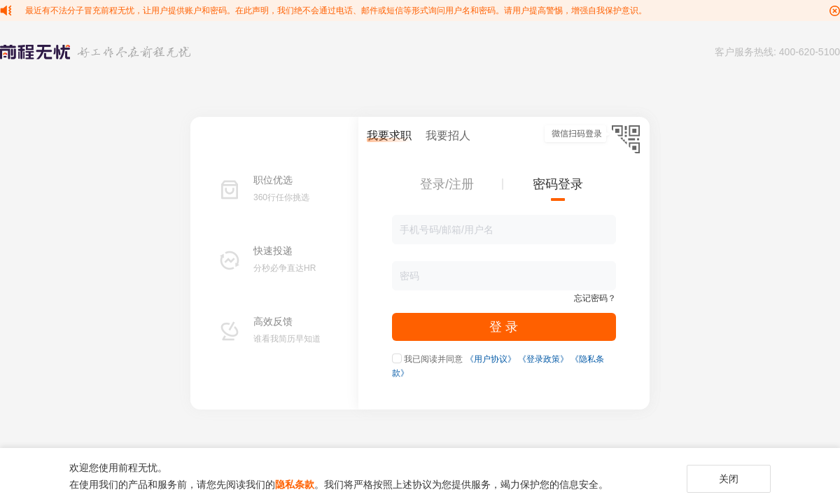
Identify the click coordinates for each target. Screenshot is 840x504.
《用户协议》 (491, 359)
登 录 (504, 327)
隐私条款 (295, 484)
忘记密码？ (595, 298)
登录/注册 (447, 184)
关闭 (729, 479)
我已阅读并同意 (433, 359)
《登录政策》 (543, 359)
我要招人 (448, 135)
